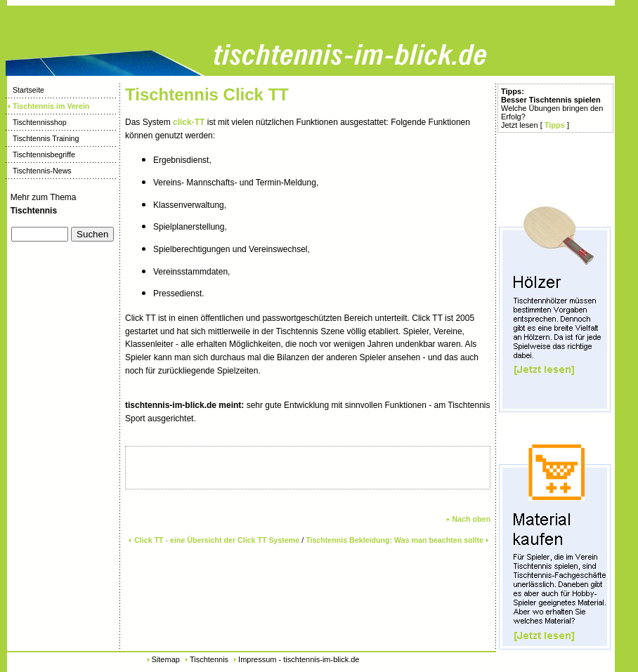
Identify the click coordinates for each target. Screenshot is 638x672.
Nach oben (468, 519)
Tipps (555, 125)
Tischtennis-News (39, 171)
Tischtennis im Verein (47, 106)
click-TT (189, 122)
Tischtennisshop (36, 122)
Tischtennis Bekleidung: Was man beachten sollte (398, 540)
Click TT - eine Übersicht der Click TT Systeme (213, 540)
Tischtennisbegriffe (40, 154)
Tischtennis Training (42, 138)
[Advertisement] (53, 297)
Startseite (25, 90)
